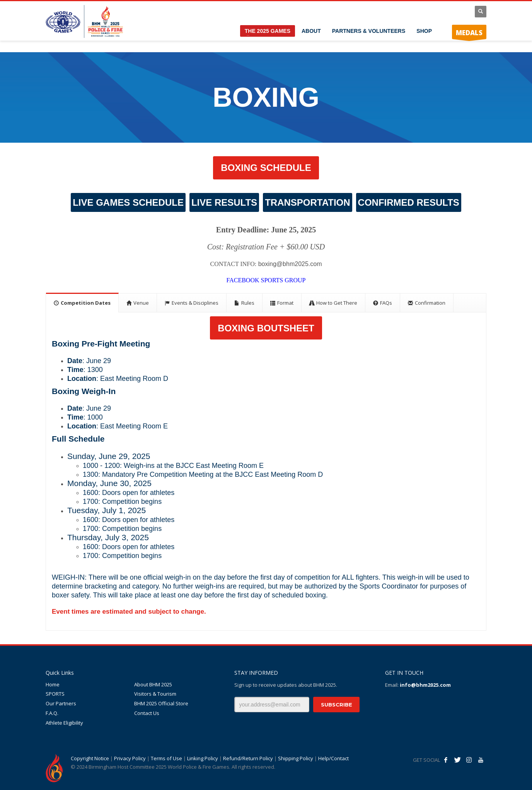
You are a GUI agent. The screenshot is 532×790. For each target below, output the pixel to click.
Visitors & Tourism (155, 694)
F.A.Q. (52, 713)
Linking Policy (203, 758)
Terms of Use (166, 758)
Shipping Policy (296, 758)
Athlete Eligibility (64, 723)
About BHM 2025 (153, 684)
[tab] (82, 303)
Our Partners (61, 703)
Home (53, 684)
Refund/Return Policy (248, 758)
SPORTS (55, 694)
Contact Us (147, 713)
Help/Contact (333, 758)
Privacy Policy (130, 758)
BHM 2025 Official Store (161, 703)
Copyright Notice (90, 758)
